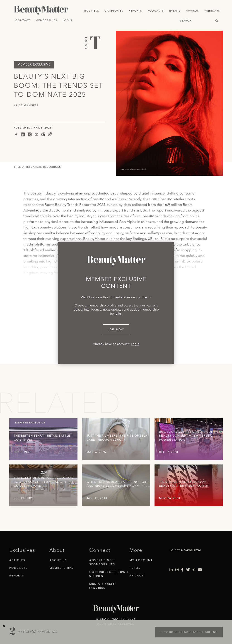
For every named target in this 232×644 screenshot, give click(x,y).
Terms (135, 568)
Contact (23, 20)
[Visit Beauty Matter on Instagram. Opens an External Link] (177, 570)
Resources (52, 167)
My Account (141, 560)
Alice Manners (26, 106)
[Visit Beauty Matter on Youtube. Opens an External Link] (200, 570)
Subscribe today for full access (189, 632)
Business (92, 11)
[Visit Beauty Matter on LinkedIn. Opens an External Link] (171, 570)
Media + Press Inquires (102, 586)
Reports (135, 11)
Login (67, 20)
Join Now (116, 329)
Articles (17, 560)
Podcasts (156, 11)
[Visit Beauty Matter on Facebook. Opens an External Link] (182, 570)
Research (33, 167)
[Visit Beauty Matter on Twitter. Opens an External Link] (188, 570)
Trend (19, 167)
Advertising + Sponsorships (102, 562)
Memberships (46, 20)
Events (175, 11)
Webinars (212, 11)
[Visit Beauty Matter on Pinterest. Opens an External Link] (194, 570)
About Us (58, 560)
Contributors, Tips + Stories (109, 574)
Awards (192, 11)
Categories (114, 11)
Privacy (137, 576)
